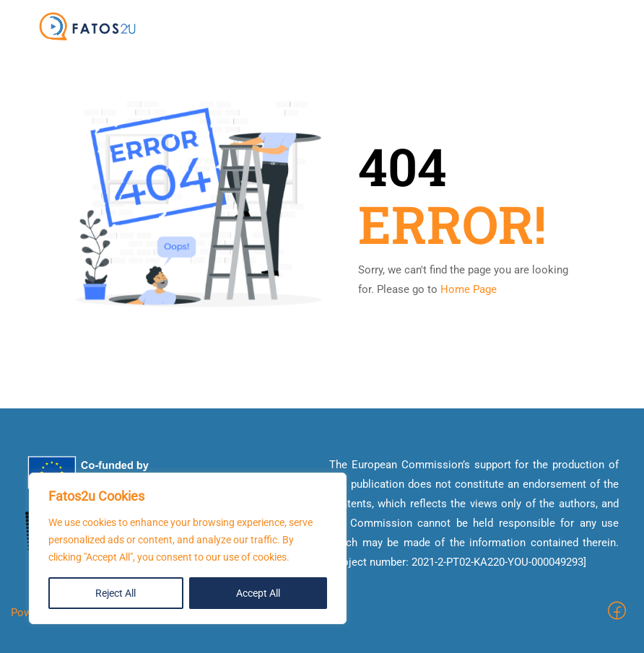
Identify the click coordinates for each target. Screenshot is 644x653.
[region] (188, 548)
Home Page (469, 289)
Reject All (116, 593)
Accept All (258, 593)
